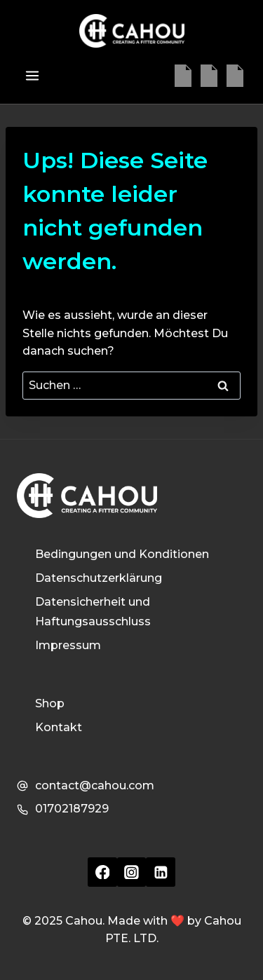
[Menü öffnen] (32, 75)
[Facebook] (183, 76)
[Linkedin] (235, 76)
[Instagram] (209, 76)
